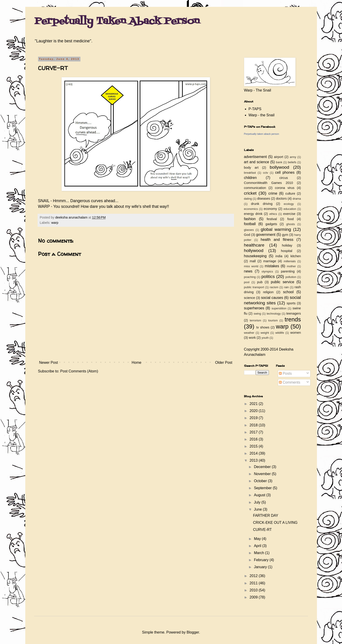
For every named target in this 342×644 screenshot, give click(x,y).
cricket (250, 193)
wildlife (280, 333)
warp (55, 223)
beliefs (292, 162)
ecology (289, 204)
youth (265, 338)
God (247, 235)
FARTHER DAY (266, 515)
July (258, 502)
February (262, 560)
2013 (254, 460)
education (290, 209)
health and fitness (277, 240)
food (291, 219)
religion (268, 292)
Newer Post (49, 363)
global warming (276, 229)
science (250, 298)
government (266, 235)
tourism (273, 320)
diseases (264, 199)
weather (249, 333)
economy (270, 209)
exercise (289, 214)
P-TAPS (255, 109)
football (250, 224)
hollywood (254, 251)
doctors (281, 199)
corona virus (285, 188)
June (258, 509)
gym (285, 235)
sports (291, 303)
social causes (272, 298)
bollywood (279, 167)
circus (284, 178)
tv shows (263, 327)
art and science (257, 162)
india (279, 256)
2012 (254, 576)
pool (247, 282)
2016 (254, 439)
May (258, 539)
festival (272, 219)
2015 (254, 446)
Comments (290, 382)
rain (286, 287)
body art (251, 168)
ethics (273, 214)
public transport (254, 287)
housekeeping (255, 256)
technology (274, 314)
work (252, 338)
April (258, 546)
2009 (254, 597)
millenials (290, 261)
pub (260, 282)
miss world (251, 266)
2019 (254, 418)
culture (290, 193)
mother (291, 266)
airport (279, 157)
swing (257, 314)
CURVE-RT (262, 530)
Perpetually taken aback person (262, 134)
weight (265, 333)
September (263, 488)
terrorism (255, 320)
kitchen (296, 256)
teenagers (294, 313)
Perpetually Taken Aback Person (117, 21)
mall (253, 261)
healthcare (254, 245)
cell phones (285, 172)
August (260, 495)
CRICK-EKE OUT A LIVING (275, 523)
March (259, 553)
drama (297, 199)
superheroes (254, 308)
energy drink (253, 214)
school (288, 292)
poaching (250, 277)
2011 (254, 583)
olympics (267, 271)
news (248, 271)
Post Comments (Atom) (79, 371)
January (261, 567)
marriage (270, 261)
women (296, 333)
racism (274, 287)
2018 (254, 425)
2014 (254, 453)
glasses (249, 230)
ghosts (291, 224)
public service (283, 282)
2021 (254, 404)
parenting (288, 271)
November (263, 474)
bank (279, 162)
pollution (291, 277)
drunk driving (262, 204)
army (293, 157)
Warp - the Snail (262, 115)
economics (251, 209)
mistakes (272, 266)
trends (293, 319)
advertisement (256, 157)
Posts (285, 373)
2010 (254, 590)
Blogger (193, 632)
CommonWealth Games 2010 (269, 183)
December (263, 467)
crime (273, 193)
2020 (254, 411)
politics (268, 276)
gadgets (271, 224)
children (250, 178)
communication (255, 188)
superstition (279, 308)
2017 (254, 432)
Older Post (224, 363)
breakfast (250, 173)
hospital (287, 251)
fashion (250, 219)
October (261, 481)
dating (248, 199)
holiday (287, 245)
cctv (266, 173)
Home (137, 363)
